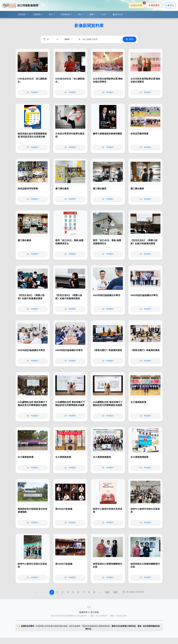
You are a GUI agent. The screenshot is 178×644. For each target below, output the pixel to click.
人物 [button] (104, 14)
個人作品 (118, 14)
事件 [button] (51, 14)
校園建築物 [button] (66, 14)
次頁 (107, 592)
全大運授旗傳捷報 (102, 457)
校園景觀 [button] (38, 14)
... (100, 592)
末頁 (115, 592)
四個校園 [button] (22, 14)
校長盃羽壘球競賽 (139, 134)
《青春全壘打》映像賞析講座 (107, 350)
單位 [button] (80, 14)
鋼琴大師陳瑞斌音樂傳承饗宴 (107, 134)
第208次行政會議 (64, 509)
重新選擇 (154, 5)
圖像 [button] (92, 14)
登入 (171, 5)
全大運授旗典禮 (138, 402)
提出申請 (138, 5)
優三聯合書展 (62, 189)
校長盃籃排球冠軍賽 (28, 189)
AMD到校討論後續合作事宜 (107, 295)
